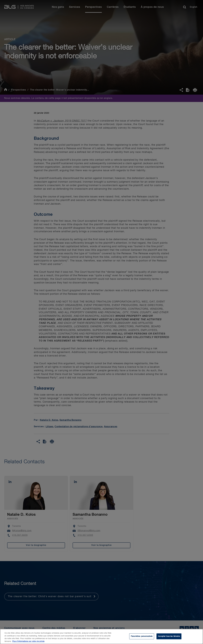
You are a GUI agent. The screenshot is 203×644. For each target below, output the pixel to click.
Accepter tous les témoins (169, 637)
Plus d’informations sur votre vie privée (28, 643)
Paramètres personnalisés (142, 637)
